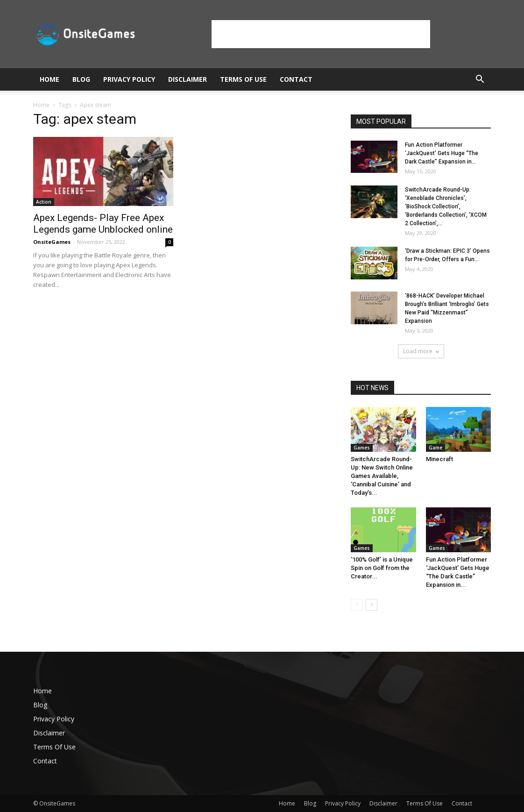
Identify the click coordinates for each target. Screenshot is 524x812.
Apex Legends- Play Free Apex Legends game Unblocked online (103, 224)
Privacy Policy (129, 79)
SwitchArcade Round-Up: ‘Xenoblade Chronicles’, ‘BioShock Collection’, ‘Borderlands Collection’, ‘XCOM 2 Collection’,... (446, 207)
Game (435, 448)
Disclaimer (188, 79)
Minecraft (439, 459)
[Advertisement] (321, 34)
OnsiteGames (52, 242)
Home (50, 79)
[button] (480, 80)
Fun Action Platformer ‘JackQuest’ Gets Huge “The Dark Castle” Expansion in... (442, 153)
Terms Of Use (243, 79)
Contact (296, 79)
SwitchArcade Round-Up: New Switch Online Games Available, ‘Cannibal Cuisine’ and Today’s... (382, 476)
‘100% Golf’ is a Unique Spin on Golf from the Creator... (382, 568)
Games (362, 448)
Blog (81, 79)
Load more (421, 351)
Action (44, 202)
